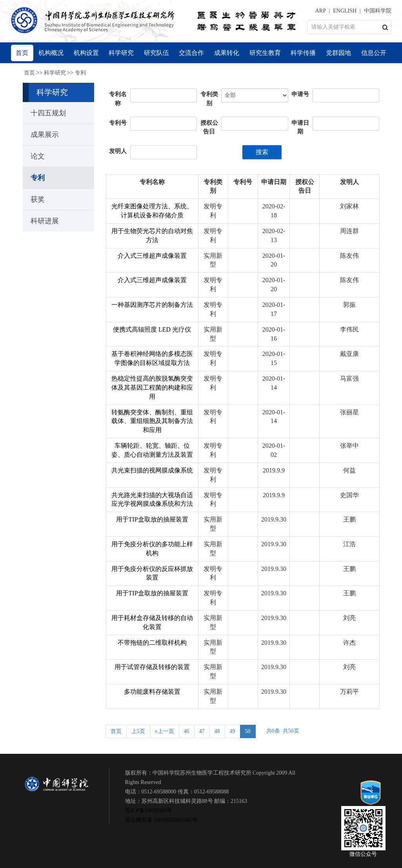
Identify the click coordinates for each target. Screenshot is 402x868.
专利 (80, 73)
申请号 (300, 94)
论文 (38, 156)
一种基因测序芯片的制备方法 (152, 305)
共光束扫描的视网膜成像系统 (152, 470)
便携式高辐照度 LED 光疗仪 (152, 329)
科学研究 (55, 73)
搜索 (262, 152)
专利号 (118, 123)
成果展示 (45, 135)
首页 (29, 73)
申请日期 (300, 127)
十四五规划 (48, 113)
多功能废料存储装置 (152, 692)
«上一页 (165, 731)
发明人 (118, 151)
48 (217, 731)
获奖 (38, 199)
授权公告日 (209, 127)
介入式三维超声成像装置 (152, 256)
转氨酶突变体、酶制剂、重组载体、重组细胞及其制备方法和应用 (152, 421)
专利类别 (209, 99)
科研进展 (45, 221)
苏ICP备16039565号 (149, 811)
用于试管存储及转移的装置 (152, 667)
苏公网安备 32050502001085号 (162, 820)
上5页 (138, 731)
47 (202, 731)
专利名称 (118, 99)
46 (187, 731)
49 (233, 731)
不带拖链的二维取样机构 (152, 643)
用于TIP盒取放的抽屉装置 (152, 519)
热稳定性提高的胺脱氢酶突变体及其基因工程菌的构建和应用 (152, 387)
